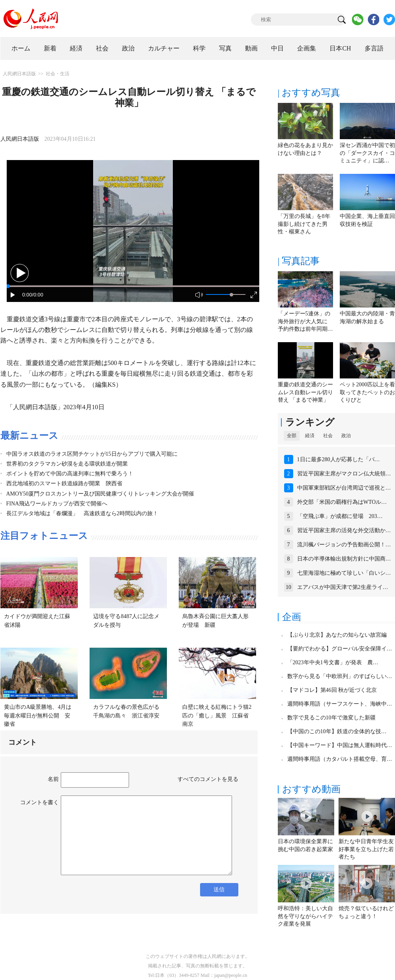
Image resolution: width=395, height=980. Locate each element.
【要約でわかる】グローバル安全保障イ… (340, 649)
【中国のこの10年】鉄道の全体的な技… (337, 731)
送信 (219, 890)
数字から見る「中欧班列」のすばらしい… (340, 676)
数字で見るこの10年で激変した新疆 (331, 718)
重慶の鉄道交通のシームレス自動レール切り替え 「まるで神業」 (305, 392)
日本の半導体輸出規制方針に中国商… (344, 559)
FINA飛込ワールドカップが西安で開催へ (57, 504)
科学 (199, 48)
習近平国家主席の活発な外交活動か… (344, 530)
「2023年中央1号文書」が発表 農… (333, 662)
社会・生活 (58, 74)
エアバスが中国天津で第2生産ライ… (343, 587)
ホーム (21, 48)
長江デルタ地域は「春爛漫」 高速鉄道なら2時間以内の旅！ (82, 513)
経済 (76, 48)
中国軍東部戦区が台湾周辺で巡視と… (344, 488)
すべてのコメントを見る (208, 779)
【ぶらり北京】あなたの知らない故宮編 (337, 635)
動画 (251, 48)
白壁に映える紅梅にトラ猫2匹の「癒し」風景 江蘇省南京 (217, 715)
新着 (50, 48)
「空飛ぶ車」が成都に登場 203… (340, 516)
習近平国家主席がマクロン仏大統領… (344, 474)
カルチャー (164, 48)
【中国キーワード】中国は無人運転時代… (340, 745)
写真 (225, 48)
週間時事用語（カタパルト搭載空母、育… (340, 759)
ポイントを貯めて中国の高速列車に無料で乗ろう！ (70, 474)
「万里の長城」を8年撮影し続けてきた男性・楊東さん (304, 224)
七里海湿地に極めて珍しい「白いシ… (344, 573)
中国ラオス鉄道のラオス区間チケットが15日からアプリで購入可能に (92, 454)
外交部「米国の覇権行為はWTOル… (342, 502)
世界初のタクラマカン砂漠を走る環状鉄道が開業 (67, 464)
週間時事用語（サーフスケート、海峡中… (340, 704)
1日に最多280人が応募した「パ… (339, 459)
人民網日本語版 (19, 74)
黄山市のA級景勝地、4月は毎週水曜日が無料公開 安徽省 (38, 715)
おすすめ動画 (311, 789)
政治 (128, 48)
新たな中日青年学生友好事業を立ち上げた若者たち (366, 849)
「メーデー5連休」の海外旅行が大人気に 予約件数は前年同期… (305, 321)
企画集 (307, 48)
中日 (277, 48)
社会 (102, 48)
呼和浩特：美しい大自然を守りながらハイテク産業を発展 (305, 916)
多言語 (374, 48)
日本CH (340, 48)
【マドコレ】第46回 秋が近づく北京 (332, 690)
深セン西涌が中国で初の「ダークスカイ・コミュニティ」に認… (367, 153)
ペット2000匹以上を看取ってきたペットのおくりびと (367, 392)
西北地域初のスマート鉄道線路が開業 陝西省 (64, 483)
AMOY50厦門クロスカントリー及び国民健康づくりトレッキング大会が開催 (100, 494)
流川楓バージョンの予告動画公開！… (344, 545)
